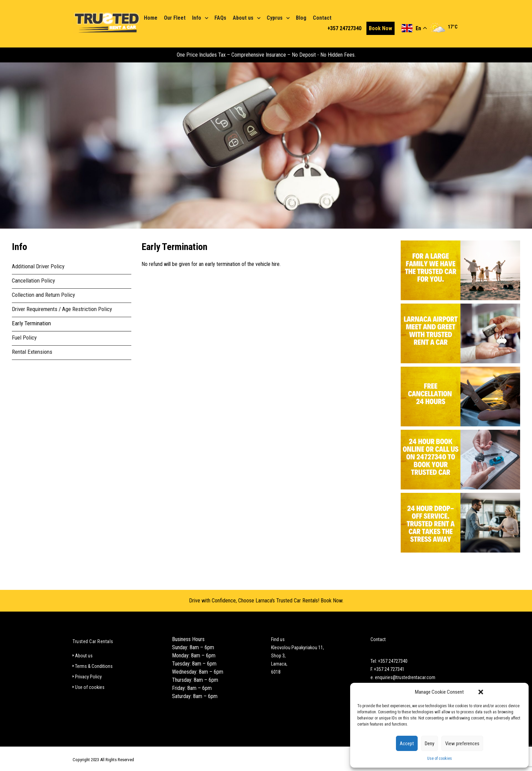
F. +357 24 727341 (387, 669)
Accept (407, 744)
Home (151, 18)
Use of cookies (440, 758)
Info (197, 18)
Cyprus (275, 18)
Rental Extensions (32, 352)
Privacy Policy (88, 677)
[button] (481, 692)
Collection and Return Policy (43, 295)
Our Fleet (175, 18)
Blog (301, 18)
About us (243, 18)
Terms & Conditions (94, 666)
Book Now (381, 28)
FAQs (220, 18)
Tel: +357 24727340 (389, 661)
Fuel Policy (24, 338)
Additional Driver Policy (38, 266)
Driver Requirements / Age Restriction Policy (62, 309)
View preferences (462, 744)
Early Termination (31, 323)
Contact (322, 18)
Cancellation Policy (33, 281)
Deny (430, 744)
